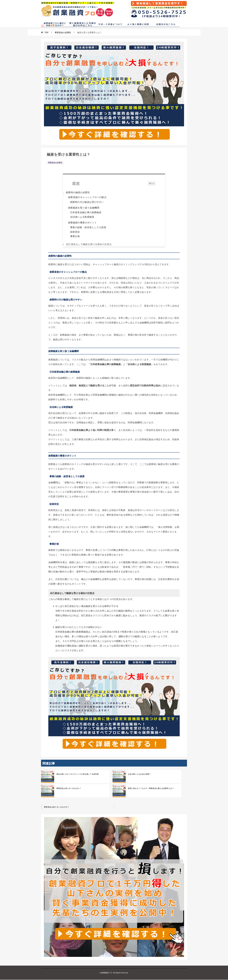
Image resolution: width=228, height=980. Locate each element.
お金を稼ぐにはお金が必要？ (139, 775)
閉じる (152, 183)
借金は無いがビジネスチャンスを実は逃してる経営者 (77, 775)
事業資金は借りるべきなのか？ (69, 789)
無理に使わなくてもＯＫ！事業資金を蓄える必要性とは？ (151, 789)
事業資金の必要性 (55, 163)
